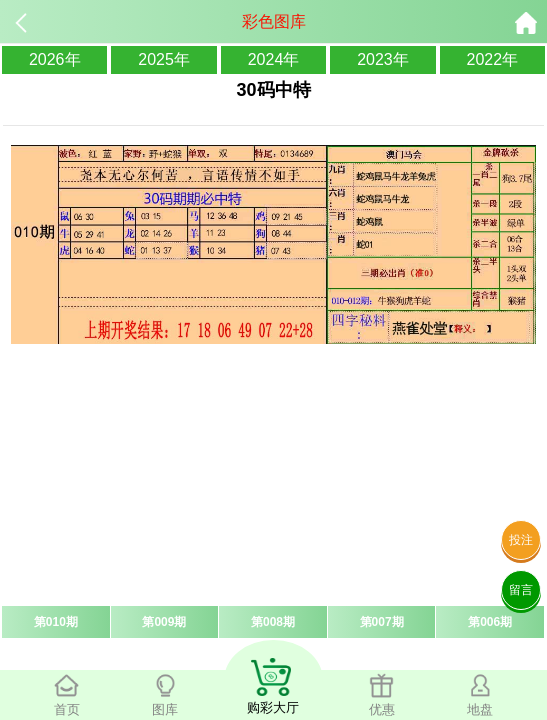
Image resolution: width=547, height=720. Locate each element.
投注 (521, 540)
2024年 (274, 59)
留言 (521, 590)
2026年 (55, 59)
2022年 (493, 59)
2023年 (383, 59)
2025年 (164, 59)
